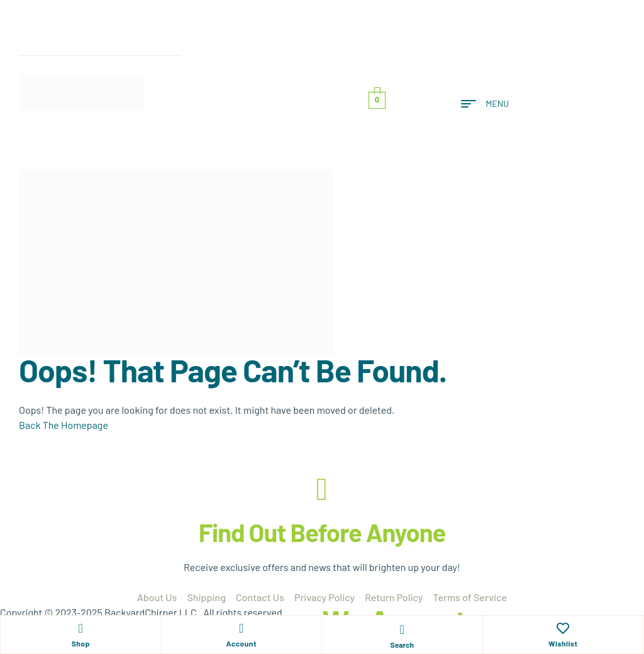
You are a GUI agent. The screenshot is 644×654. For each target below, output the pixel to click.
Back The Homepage (64, 425)
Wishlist (563, 643)
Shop (81, 643)
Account (241, 643)
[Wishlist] (563, 628)
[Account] (241, 628)
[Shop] (80, 628)
